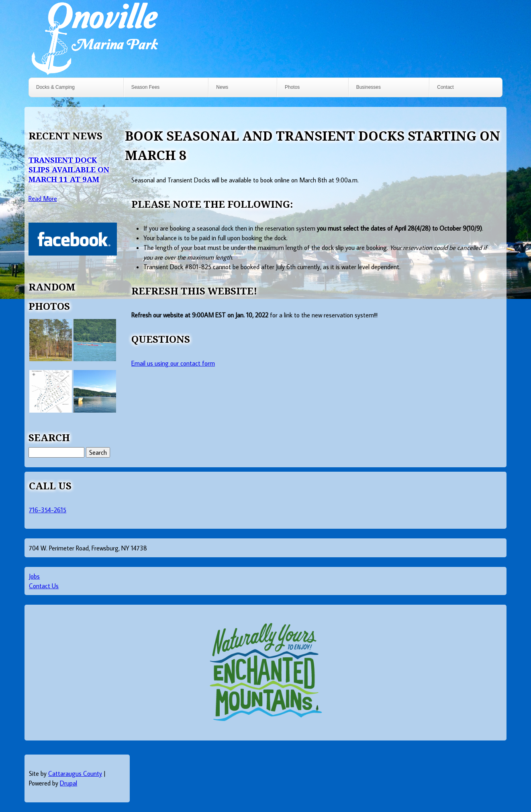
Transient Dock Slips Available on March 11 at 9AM (69, 169)
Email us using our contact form (173, 363)
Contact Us (44, 586)
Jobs (34, 576)
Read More (43, 198)
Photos (292, 87)
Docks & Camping (55, 87)
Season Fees (146, 87)
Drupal (68, 783)
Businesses (369, 87)
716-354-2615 (48, 510)
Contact (445, 87)
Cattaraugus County (75, 773)
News (222, 87)
